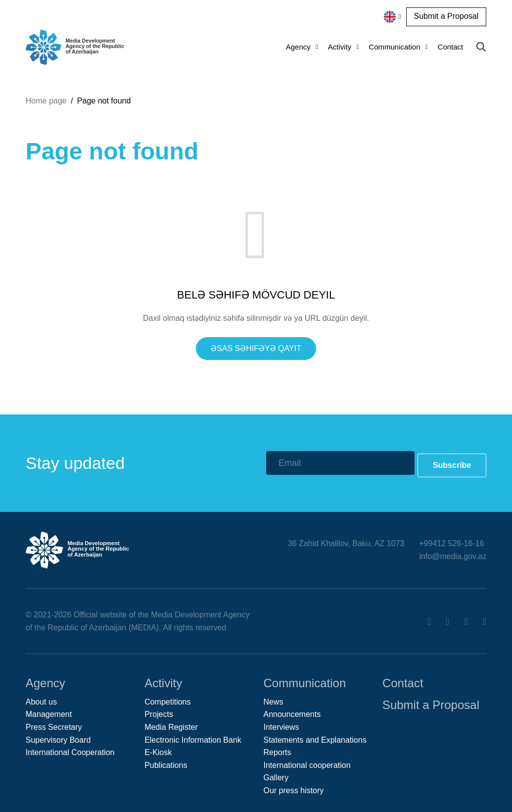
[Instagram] (485, 617)
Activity (340, 47)
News (274, 697)
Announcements (292, 710)
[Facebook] (429, 617)
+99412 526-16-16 (451, 539)
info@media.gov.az (453, 552)
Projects (159, 710)
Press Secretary (54, 723)
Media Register (171, 723)
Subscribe (452, 461)
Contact (451, 47)
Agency (298, 47)
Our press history (294, 786)
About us (41, 697)
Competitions (167, 697)
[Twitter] (447, 617)
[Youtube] (466, 617)
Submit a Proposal (446, 16)
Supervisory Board (58, 735)
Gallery (276, 773)
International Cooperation (70, 748)
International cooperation (307, 761)
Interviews (281, 723)
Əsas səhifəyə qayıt (256, 348)
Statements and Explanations (315, 735)
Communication (394, 47)
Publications (166, 761)
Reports (278, 748)
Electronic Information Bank (193, 735)
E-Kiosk (158, 748)
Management (49, 710)
